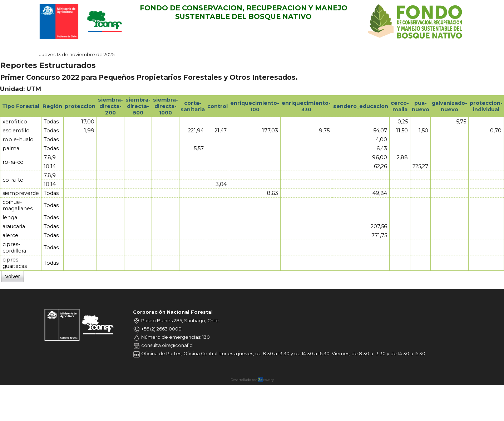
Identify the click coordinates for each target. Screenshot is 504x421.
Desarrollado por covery (252, 380)
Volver (13, 276)
